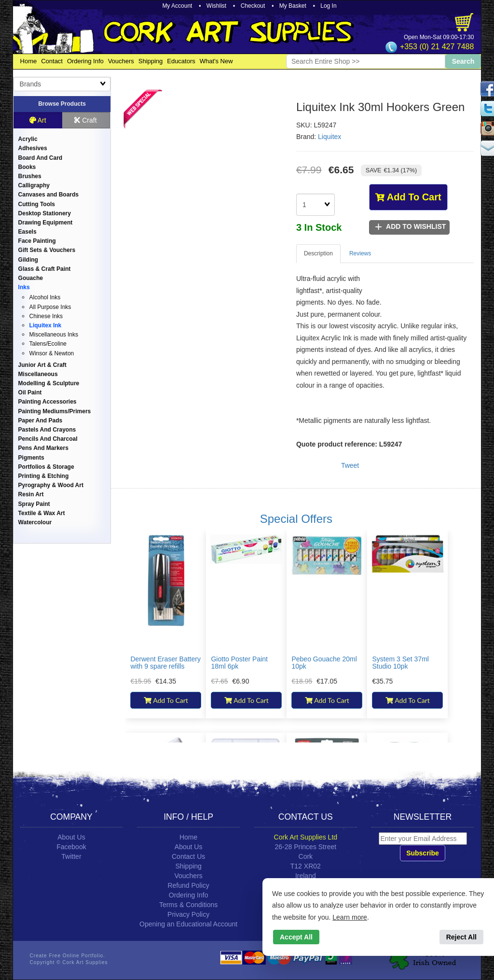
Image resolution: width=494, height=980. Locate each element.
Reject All (461, 937)
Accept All (296, 937)
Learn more (350, 917)
